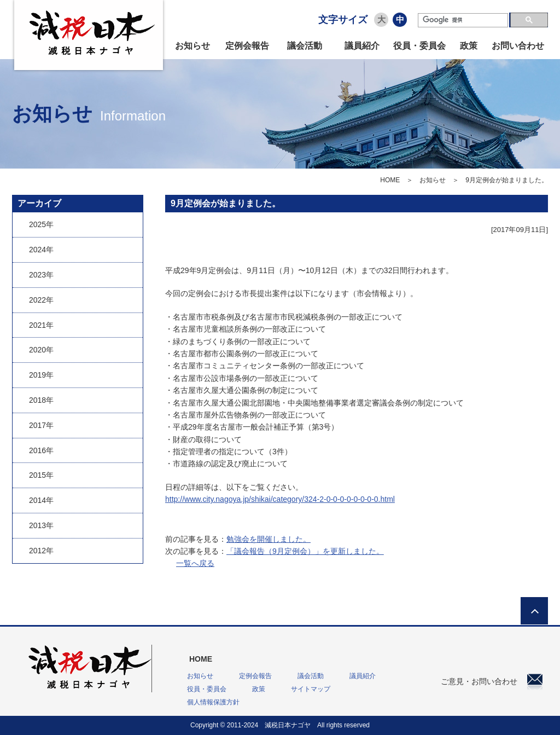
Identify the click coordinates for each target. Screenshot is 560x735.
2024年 (41, 250)
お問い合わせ (518, 46)
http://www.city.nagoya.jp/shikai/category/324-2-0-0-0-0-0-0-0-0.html (280, 499)
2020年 (41, 350)
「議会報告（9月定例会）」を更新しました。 (305, 551)
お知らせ (192, 46)
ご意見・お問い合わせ (492, 681)
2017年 (41, 425)
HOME (390, 180)
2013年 (41, 525)
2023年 (41, 275)
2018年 (41, 400)
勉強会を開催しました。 (269, 539)
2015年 (41, 475)
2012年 (41, 551)
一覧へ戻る (195, 563)
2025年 (41, 224)
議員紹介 (362, 46)
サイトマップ (311, 689)
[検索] (463, 20)
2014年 (41, 500)
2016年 (41, 450)
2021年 (41, 325)
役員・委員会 (419, 46)
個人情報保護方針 (213, 702)
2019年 (41, 375)
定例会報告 (247, 46)
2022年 (41, 300)
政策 (469, 46)
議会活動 (305, 46)
